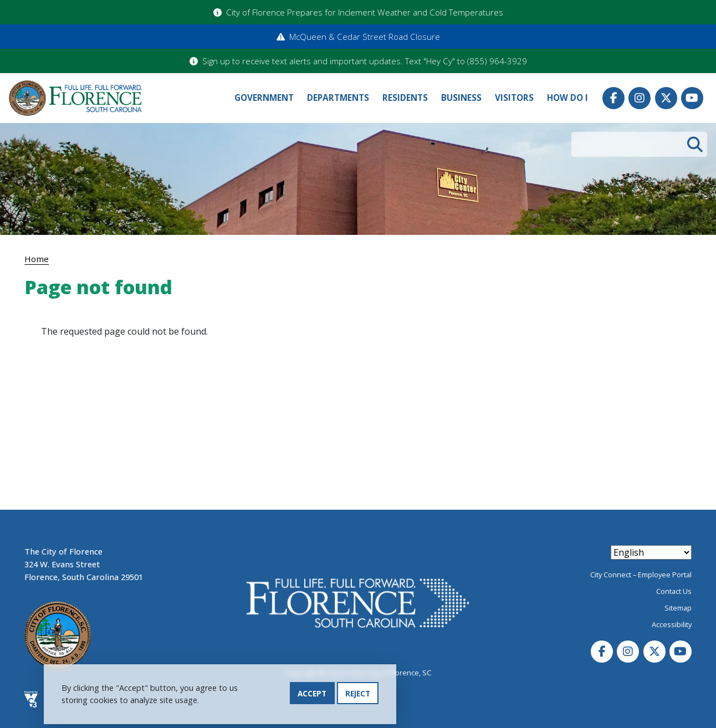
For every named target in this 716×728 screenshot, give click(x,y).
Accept (312, 695)
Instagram (640, 98)
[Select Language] (651, 552)
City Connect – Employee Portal (641, 575)
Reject (358, 695)
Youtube (692, 98)
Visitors (514, 98)
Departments (338, 98)
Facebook (613, 98)
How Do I (567, 98)
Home (37, 259)
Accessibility (672, 624)
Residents (405, 98)
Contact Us (674, 591)
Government (264, 98)
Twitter (666, 98)
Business (461, 98)
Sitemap (678, 608)
